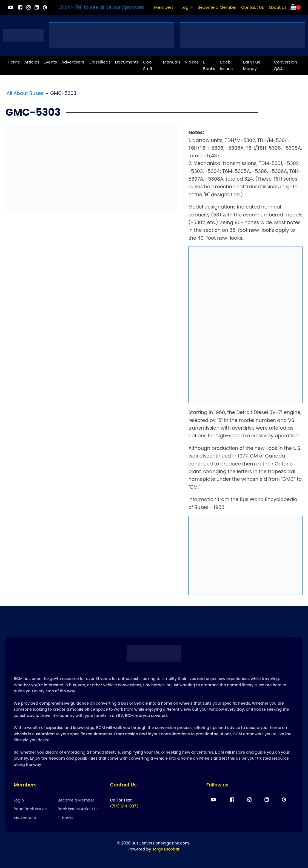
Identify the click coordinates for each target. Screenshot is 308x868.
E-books (66, 818)
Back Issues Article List (79, 809)
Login (19, 800)
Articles (32, 62)
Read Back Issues (30, 809)
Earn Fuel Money (252, 65)
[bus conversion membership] (243, 35)
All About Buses (25, 93)
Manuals (172, 62)
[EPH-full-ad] (245, 325)
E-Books (209, 65)
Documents (127, 62)
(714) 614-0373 (124, 806)
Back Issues (226, 65)
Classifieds (100, 62)
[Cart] (296, 7)
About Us (277, 7)
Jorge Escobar (166, 849)
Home (14, 62)
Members (164, 7)
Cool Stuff (148, 65)
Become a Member (217, 7)
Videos (192, 62)
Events (50, 62)
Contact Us (253, 7)
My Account (25, 818)
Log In (187, 7)
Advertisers (73, 62)
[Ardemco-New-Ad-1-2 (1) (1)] (245, 556)
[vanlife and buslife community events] (112, 35)
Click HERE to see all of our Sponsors (101, 7)
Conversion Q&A (285, 65)
